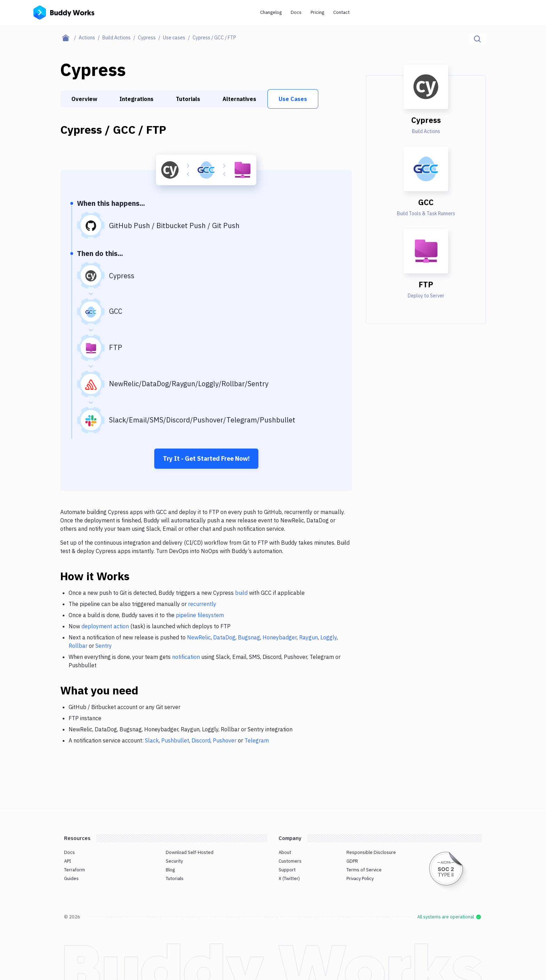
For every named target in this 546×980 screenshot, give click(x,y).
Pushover (225, 740)
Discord (201, 740)
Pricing (317, 12)
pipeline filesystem (200, 615)
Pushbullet (175, 740)
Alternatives (239, 99)
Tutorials (188, 99)
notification (186, 657)
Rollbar (78, 646)
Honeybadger (280, 637)
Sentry (104, 646)
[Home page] (69, 38)
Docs (296, 12)
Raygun (309, 637)
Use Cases (293, 99)
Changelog (271, 12)
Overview (84, 99)
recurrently (202, 604)
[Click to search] (477, 39)
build (241, 593)
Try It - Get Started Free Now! (206, 458)
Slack (152, 740)
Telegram (257, 740)
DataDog (224, 637)
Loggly (329, 637)
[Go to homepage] (64, 12)
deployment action (105, 626)
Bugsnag (249, 637)
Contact (341, 12)
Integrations (136, 99)
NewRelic (199, 637)
